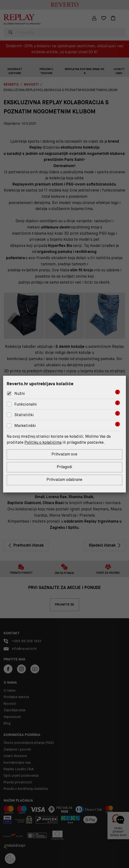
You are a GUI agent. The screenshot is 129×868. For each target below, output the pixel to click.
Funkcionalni (26, 404)
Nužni (20, 393)
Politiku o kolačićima (43, 442)
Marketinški (25, 426)
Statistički (24, 415)
